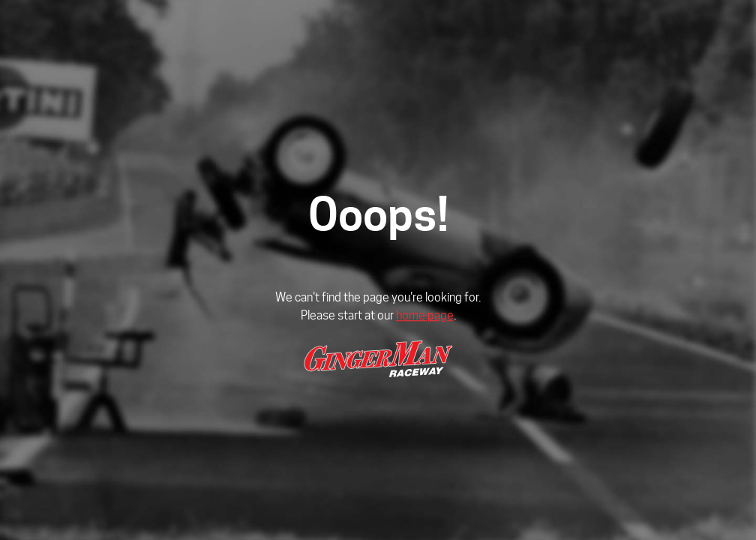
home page (425, 315)
